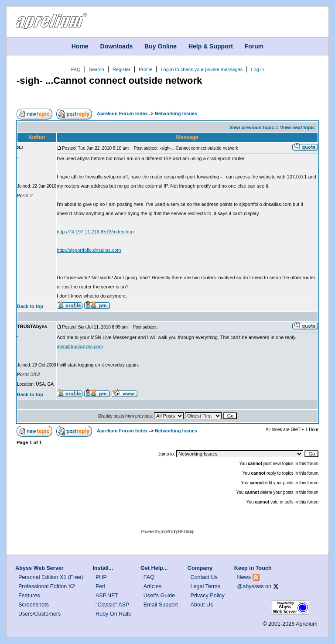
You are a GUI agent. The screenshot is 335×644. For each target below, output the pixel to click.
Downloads (117, 46)
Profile (145, 69)
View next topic (297, 127)
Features (29, 596)
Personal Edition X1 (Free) (51, 577)
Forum (254, 46)
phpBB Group (183, 532)
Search (97, 69)
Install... (103, 568)
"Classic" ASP (113, 605)
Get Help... (154, 568)
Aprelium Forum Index (122, 113)
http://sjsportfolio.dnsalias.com (89, 250)
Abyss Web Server (39, 568)
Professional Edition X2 (47, 586)
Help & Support (211, 46)
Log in (257, 69)
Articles (152, 586)
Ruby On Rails (113, 614)
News (244, 577)
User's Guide (159, 596)
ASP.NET (107, 596)
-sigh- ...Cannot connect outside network (109, 80)
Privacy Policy (208, 596)
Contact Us (204, 577)
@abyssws (251, 586)
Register (121, 69)
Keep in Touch (253, 568)
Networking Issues (176, 113)
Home (80, 46)
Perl (100, 586)
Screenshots (34, 605)
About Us (202, 605)
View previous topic (251, 127)
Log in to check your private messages (202, 69)
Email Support (161, 605)
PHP (101, 577)
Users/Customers (39, 614)
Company (200, 568)
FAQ (76, 69)
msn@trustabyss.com (80, 346)
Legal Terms (205, 586)
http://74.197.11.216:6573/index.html (96, 232)
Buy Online (161, 46)
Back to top (30, 306)
